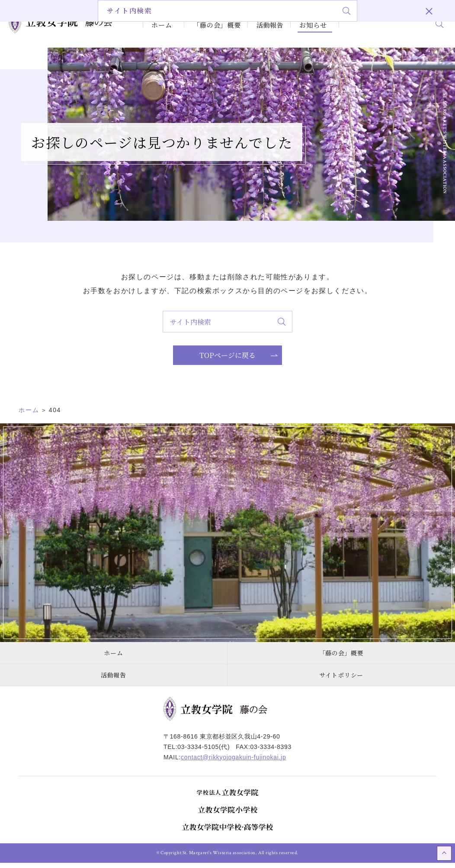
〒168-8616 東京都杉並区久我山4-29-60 (222, 742)
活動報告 (259, 23)
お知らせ (300, 23)
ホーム (160, 23)
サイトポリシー (341, 680)
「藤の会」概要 (208, 23)
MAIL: (225, 762)
